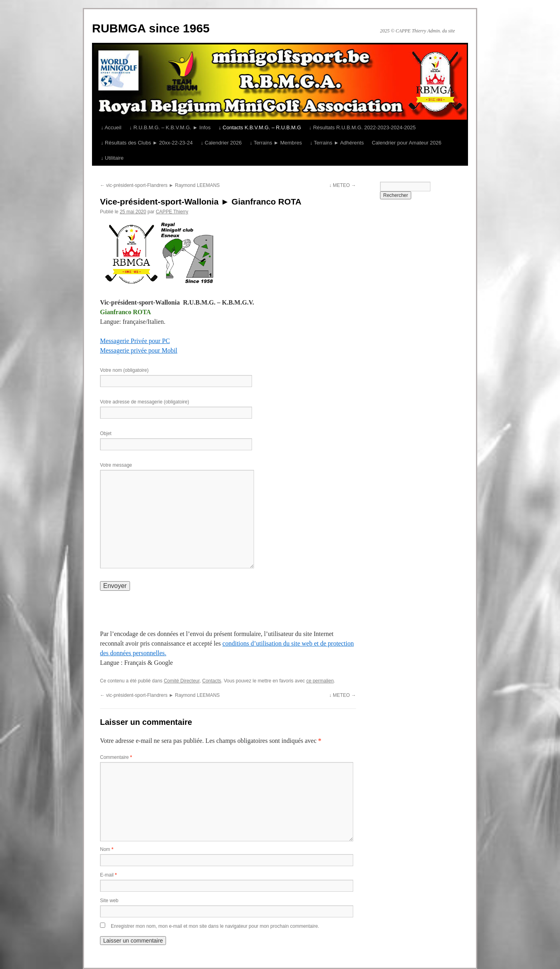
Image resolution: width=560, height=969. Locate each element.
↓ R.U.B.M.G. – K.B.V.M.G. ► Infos (170, 127)
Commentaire (116, 757)
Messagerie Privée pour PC (135, 341)
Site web (109, 901)
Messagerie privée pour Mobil (139, 350)
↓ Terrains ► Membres (276, 143)
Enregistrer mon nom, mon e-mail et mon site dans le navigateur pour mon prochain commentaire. (215, 926)
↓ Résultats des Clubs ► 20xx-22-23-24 (147, 143)
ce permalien (320, 681)
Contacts (212, 681)
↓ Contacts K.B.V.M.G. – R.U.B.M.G (260, 127)
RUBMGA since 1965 (151, 28)
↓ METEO (343, 185)
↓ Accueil (111, 127)
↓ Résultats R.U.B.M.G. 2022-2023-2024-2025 (363, 127)
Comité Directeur (181, 681)
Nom (107, 849)
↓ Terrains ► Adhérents (337, 143)
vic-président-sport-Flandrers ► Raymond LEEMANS (160, 185)
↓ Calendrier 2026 (221, 143)
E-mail (108, 875)
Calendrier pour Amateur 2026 (406, 143)
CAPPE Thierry (172, 212)
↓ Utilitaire (112, 158)
